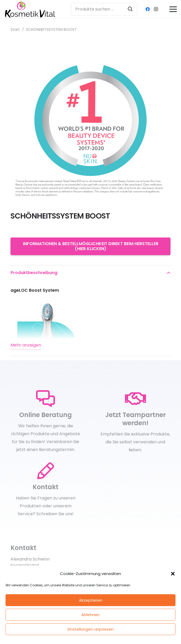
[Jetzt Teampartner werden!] (135, 399)
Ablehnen (91, 615)
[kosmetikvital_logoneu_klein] (30, 9)
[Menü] (173, 9)
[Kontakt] (46, 471)
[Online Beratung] (46, 399)
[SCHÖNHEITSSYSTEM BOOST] (91, 44)
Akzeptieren (91, 600)
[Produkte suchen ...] (104, 9)
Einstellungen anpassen (91, 629)
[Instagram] (156, 9)
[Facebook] (148, 9)
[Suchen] (130, 9)
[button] (173, 574)
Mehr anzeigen (26, 345)
